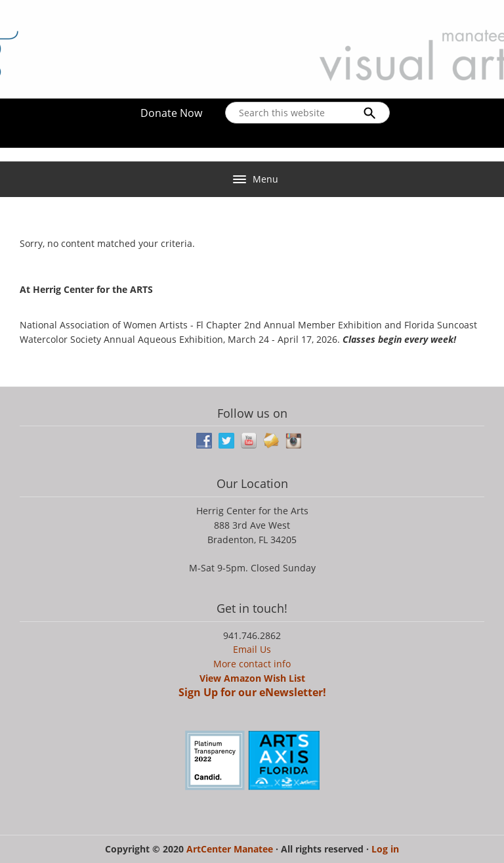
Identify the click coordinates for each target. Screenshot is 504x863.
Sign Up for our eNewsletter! (252, 692)
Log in (385, 849)
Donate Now (171, 113)
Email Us (252, 649)
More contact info (252, 664)
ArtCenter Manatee (231, 849)
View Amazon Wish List (252, 678)
